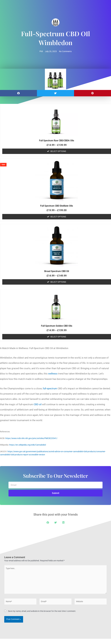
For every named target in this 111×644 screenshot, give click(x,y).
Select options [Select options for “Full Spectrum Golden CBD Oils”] (58, 337)
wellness (53, 374)
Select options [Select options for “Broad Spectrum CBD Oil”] (58, 282)
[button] (18, 93)
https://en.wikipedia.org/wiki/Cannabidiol (28, 445)
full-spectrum (50, 388)
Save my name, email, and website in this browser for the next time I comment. (42, 611)
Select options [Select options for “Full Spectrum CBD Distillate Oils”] (58, 217)
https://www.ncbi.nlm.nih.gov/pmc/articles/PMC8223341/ (31, 438)
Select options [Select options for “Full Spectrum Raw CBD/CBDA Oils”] (58, 151)
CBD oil (38, 404)
